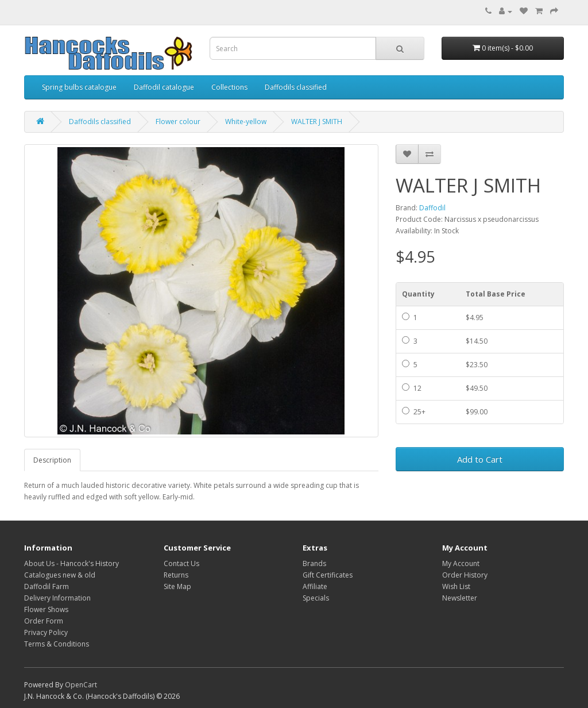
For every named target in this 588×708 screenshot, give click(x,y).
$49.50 (477, 388)
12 (412, 388)
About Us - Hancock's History (71, 563)
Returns (176, 575)
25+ (414, 412)
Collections (229, 87)
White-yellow (246, 122)
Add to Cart (480, 459)
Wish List (456, 586)
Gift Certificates (328, 575)
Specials (316, 598)
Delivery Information (57, 598)
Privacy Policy (46, 632)
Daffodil (432, 208)
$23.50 (477, 365)
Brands (314, 563)
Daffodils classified (296, 87)
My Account (461, 563)
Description (52, 460)
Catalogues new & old (60, 575)
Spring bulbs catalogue (79, 87)
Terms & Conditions (57, 644)
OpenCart (81, 685)
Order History (465, 575)
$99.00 (477, 412)
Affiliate (315, 586)
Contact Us (181, 563)
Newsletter (460, 598)
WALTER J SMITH (317, 122)
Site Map (177, 586)
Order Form (44, 621)
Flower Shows (46, 609)
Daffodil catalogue (164, 87)
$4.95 (475, 318)
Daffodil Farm (47, 586)
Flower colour (178, 122)
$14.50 (477, 341)
